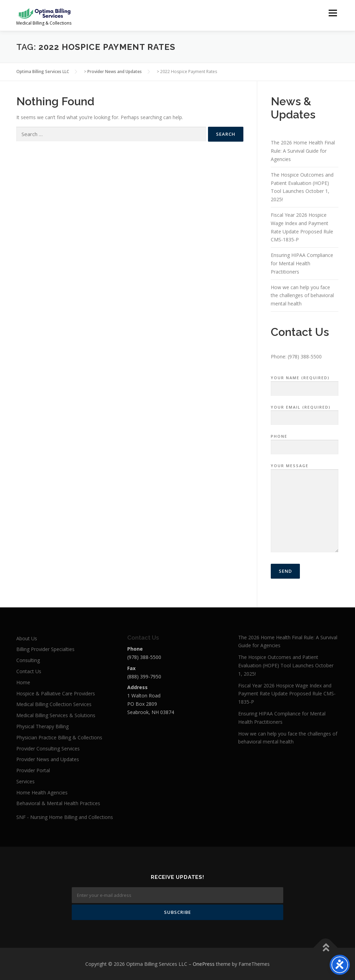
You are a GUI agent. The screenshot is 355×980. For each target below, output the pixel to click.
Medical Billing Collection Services (54, 704)
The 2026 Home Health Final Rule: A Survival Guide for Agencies (303, 151)
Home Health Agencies (42, 792)
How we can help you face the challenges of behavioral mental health (302, 296)
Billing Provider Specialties (45, 649)
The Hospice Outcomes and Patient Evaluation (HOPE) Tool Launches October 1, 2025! (286, 665)
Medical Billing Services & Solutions (56, 715)
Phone (305, 442)
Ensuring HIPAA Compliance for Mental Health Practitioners (302, 263)
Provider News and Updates (48, 759)
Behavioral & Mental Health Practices (58, 803)
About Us (27, 638)
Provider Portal (33, 770)
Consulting (28, 660)
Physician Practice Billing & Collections (59, 737)
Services (25, 781)
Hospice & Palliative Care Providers (56, 693)
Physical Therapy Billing (42, 726)
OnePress (204, 964)
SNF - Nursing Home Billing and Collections (65, 817)
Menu (333, 13)
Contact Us (29, 671)
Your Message (305, 508)
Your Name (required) (305, 383)
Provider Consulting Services (48, 749)
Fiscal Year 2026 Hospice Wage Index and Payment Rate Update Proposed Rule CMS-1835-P (287, 694)
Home (23, 682)
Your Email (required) (305, 413)
